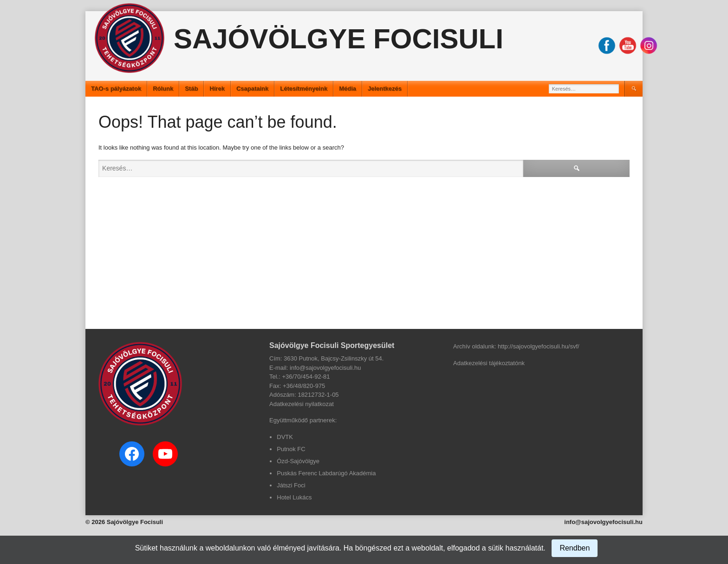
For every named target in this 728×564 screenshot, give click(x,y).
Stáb (191, 89)
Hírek (217, 89)
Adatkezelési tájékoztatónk (489, 363)
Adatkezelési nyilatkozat (302, 404)
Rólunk (163, 89)
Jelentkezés (385, 89)
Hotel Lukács (294, 497)
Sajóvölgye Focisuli (338, 39)
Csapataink (252, 89)
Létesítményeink (304, 89)
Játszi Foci (291, 485)
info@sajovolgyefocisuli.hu (603, 522)
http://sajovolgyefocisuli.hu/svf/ (539, 346)
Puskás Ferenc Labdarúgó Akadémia (326, 473)
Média (348, 89)
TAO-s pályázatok (116, 89)
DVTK (285, 437)
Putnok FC (291, 449)
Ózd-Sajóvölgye (298, 461)
